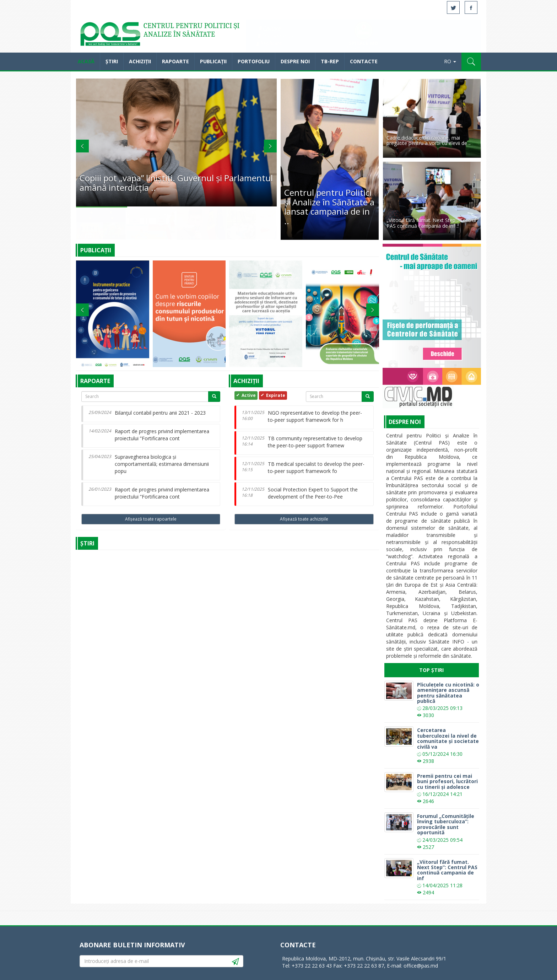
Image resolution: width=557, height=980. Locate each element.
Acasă (110, 36)
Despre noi (295, 61)
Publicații (213, 61)
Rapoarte (175, 61)
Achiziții (140, 61)
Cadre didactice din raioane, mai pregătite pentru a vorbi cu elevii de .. (429, 140)
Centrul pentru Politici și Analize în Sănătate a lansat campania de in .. (329, 206)
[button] (471, 61)
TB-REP (330, 61)
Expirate (272, 395)
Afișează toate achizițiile (304, 519)
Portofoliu (254, 61)
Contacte (364, 61)
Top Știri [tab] (431, 670)
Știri (112, 61)
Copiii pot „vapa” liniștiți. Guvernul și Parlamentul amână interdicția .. (176, 182)
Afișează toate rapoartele (151, 519)
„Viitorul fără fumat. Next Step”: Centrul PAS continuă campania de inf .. (431, 223)
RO (450, 61)
